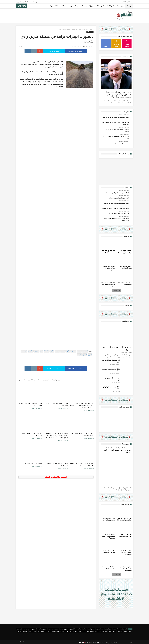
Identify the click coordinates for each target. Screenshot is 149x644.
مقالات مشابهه (22, 380)
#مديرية (36, 351)
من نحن (38, 2)
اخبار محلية (124, 629)
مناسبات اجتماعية (78, 631)
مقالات (80, 629)
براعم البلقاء (128, 631)
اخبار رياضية (91, 629)
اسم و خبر (68, 631)
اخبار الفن (120, 631)
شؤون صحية (41, 631)
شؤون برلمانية (43, 629)
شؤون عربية (33, 631)
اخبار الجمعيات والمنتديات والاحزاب (55, 631)
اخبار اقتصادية (100, 629)
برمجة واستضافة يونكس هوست (90, 643)
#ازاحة (79, 355)
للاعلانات (32, 2)
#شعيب (63, 351)
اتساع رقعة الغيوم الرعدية (34, 463)
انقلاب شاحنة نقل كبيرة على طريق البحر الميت (30, 404)
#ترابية (79, 351)
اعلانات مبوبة (73, 629)
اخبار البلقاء (116, 629)
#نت (41, 351)
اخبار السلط (108, 629)
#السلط (46, 351)
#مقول (85, 355)
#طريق (74, 351)
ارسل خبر (25, 2)
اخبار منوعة (27, 629)
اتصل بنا (19, 2)
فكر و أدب (20, 629)
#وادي (68, 351)
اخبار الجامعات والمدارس (90, 631)
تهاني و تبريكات (103, 631)
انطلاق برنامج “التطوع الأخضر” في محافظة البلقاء (82, 434)
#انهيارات (85, 351)
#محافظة (24, 351)
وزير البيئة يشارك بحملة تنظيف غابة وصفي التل (32, 434)
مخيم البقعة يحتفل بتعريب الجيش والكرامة (57, 404)
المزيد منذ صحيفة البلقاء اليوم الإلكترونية (38, 380)
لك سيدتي (34, 629)
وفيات (85, 629)
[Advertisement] (116, 171)
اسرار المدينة (64, 629)
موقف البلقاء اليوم (23, 631)
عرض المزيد (117, 290)
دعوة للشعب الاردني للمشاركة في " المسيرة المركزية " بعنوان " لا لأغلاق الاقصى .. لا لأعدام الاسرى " (56, 435)
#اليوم (52, 351)
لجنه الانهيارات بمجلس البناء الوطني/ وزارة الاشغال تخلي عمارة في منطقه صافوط (82, 405)
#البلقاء (57, 351)
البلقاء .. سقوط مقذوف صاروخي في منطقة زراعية (57, 464)
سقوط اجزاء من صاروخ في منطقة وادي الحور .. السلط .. (82, 464)
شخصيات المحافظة (53, 629)
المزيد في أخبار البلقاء (56, 380)
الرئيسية (92, 29)
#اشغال (30, 351)
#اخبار (90, 355)
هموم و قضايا (112, 631)
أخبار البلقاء (86, 29)
